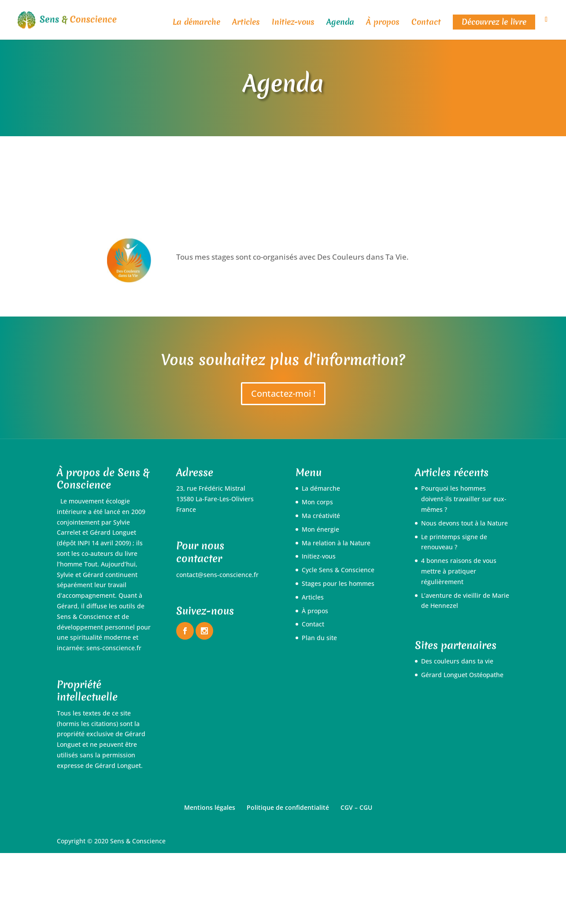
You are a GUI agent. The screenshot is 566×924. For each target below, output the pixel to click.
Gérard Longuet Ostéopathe (462, 675)
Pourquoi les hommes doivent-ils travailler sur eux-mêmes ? (464, 499)
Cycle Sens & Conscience (338, 570)
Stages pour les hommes (338, 583)
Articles (246, 23)
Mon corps (317, 502)
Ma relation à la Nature (336, 543)
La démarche (196, 23)
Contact (426, 23)
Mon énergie (320, 529)
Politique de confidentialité (288, 807)
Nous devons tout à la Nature (464, 523)
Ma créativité (321, 516)
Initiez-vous (293, 23)
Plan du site (319, 638)
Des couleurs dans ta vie (457, 661)
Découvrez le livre (494, 22)
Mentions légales (210, 807)
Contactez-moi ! (283, 393)
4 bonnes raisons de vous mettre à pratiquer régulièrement (459, 571)
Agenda (340, 23)
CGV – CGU (356, 807)
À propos (383, 23)
